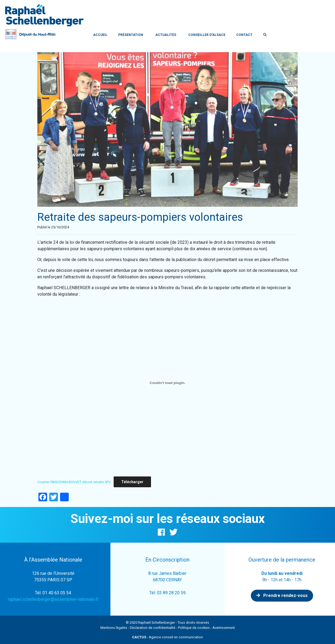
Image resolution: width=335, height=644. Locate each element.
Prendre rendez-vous (282, 595)
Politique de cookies (194, 628)
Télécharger (132, 482)
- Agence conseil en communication (167, 637)
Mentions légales (114, 628)
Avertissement (224, 628)
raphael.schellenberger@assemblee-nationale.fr (53, 599)
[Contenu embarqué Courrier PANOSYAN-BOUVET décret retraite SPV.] (167, 383)
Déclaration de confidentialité (153, 628)
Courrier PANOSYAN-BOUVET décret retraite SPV (74, 482)
